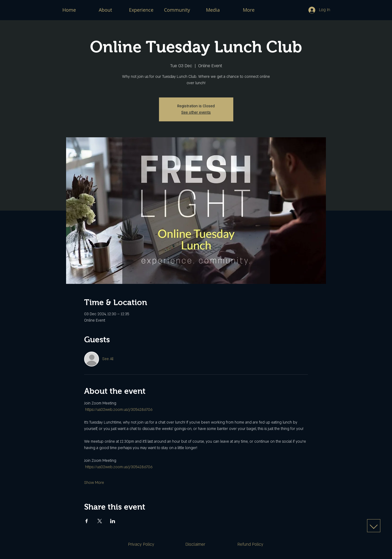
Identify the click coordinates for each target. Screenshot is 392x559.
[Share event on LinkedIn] (113, 521)
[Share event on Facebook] (87, 521)
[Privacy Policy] (141, 544)
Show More (94, 483)
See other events (196, 112)
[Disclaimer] (195, 544)
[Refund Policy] (251, 544)
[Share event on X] (100, 521)
